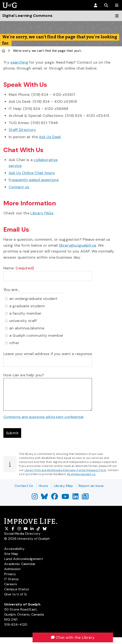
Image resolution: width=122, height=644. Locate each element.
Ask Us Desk (50, 137)
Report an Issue (91, 486)
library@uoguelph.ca (78, 245)
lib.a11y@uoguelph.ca (81, 474)
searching (19, 62)
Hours (43, 486)
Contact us (19, 187)
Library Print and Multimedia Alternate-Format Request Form (65, 470)
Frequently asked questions (34, 180)
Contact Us (24, 486)
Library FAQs (42, 213)
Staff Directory (22, 130)
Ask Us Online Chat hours (32, 173)
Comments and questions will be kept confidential (43, 417)
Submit (12, 433)
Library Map (63, 486)
